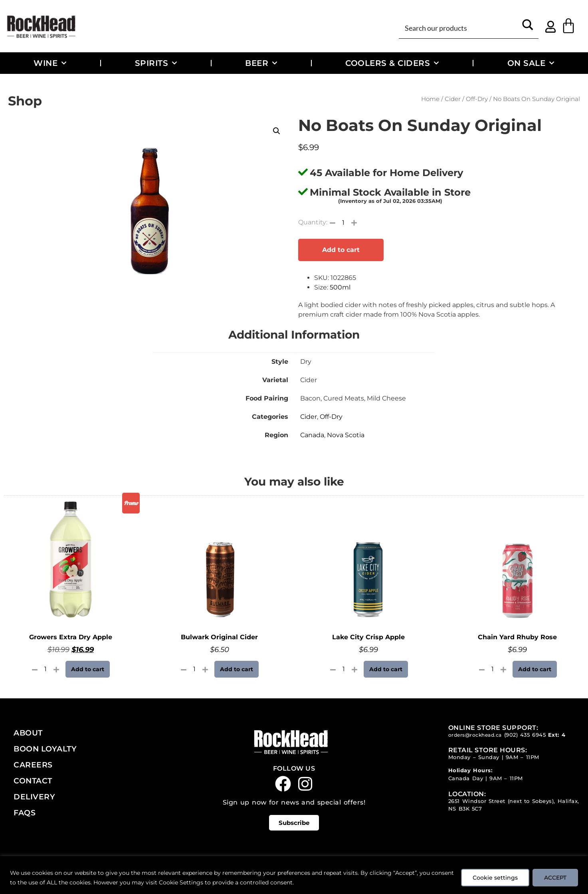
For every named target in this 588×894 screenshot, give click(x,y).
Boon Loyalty (45, 749)
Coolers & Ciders (392, 63)
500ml (340, 287)
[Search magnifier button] (528, 27)
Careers (33, 765)
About (28, 733)
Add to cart (341, 250)
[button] (277, 131)
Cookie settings (495, 878)
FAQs (25, 813)
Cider (453, 99)
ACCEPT (555, 878)
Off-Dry (477, 99)
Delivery (34, 797)
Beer (261, 63)
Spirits (156, 63)
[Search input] (460, 27)
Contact (33, 781)
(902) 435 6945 (525, 735)
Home (430, 99)
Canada (312, 435)
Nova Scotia (346, 435)
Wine (50, 63)
